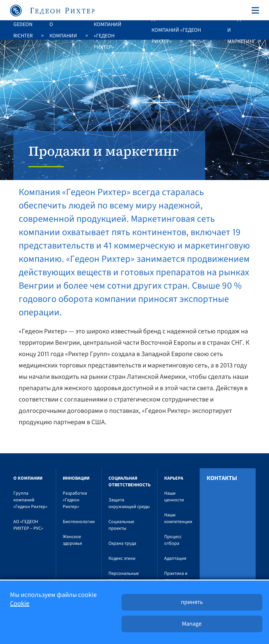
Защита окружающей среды (129, 503)
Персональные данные (124, 577)
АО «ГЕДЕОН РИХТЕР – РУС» (28, 525)
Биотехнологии (79, 522)
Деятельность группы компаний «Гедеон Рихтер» (180, 30)
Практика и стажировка (177, 577)
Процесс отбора (173, 540)
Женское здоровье (72, 540)
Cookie (20, 604)
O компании (63, 30)
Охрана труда (122, 543)
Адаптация (175, 558)
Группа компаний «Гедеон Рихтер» (108, 30)
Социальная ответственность (129, 482)
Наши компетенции (178, 518)
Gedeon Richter (23, 30)
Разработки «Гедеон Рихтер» (75, 500)
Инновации (76, 478)
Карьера (174, 478)
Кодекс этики (122, 558)
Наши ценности (174, 497)
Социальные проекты (121, 525)
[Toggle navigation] (254, 10)
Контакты (222, 478)
